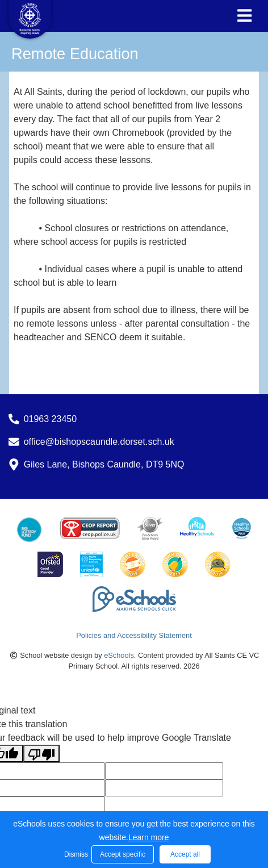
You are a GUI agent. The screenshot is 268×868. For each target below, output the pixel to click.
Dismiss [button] (75, 854)
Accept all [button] (185, 854)
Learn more (149, 837)
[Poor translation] (41, 754)
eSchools (119, 655)
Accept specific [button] (123, 854)
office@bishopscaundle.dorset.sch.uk (99, 442)
